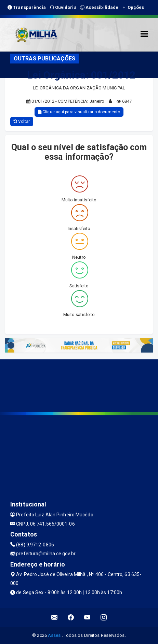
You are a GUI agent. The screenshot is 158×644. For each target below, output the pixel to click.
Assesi (55, 635)
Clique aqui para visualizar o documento (79, 112)
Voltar (22, 121)
